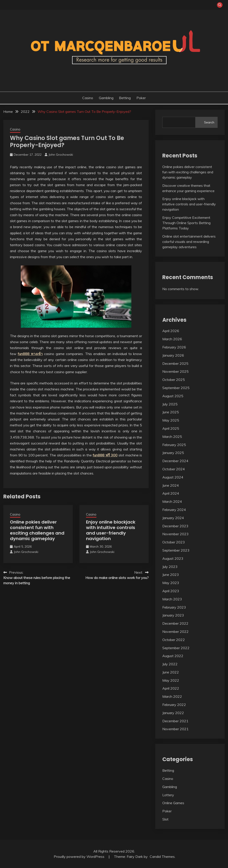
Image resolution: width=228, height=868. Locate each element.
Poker (141, 98)
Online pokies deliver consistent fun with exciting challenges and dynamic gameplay (37, 530)
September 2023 (176, 550)
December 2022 (175, 623)
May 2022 (171, 680)
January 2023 (173, 615)
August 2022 (173, 656)
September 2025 (176, 388)
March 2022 (172, 696)
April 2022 (171, 688)
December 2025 (175, 363)
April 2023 (171, 591)
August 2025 (173, 396)
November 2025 (175, 371)
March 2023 (172, 599)
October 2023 (174, 542)
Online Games (173, 803)
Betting (125, 98)
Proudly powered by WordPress (80, 857)
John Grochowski (61, 155)
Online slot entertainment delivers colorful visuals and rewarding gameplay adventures (189, 242)
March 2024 (172, 501)
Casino (88, 98)
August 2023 (173, 558)
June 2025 (171, 412)
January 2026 (173, 355)
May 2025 (171, 420)
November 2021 (175, 729)
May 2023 (171, 583)
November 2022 (175, 632)
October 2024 (174, 469)
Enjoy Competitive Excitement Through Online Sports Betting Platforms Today (186, 223)
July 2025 (170, 404)
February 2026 (174, 347)
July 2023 (170, 567)
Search (209, 122)
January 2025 (173, 453)
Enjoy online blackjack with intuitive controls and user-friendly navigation (111, 530)
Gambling (106, 98)
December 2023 (175, 526)
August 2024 (173, 477)
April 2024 (171, 493)
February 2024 (174, 510)
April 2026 (171, 331)
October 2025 (174, 380)
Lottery (168, 795)
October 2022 (174, 640)
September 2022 (176, 648)
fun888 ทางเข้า (30, 354)
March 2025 (172, 437)
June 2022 (171, 672)
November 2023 (175, 534)
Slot (165, 819)
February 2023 (174, 607)
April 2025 (171, 428)
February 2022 (174, 705)
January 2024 (173, 518)
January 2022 (173, 713)
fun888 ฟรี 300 (105, 455)
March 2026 (172, 339)
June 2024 (171, 485)
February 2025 (174, 445)
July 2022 (170, 664)
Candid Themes (162, 857)
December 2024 (175, 461)
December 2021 (175, 721)
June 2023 (171, 575)
